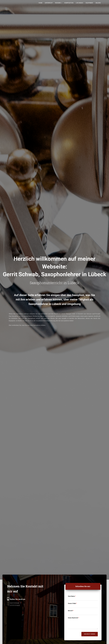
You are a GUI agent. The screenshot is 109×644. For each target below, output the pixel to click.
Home (40, 4)
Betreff (71, 611)
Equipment (89, 4)
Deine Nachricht (73, 618)
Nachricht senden (90, 634)
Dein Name (72, 596)
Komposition (69, 4)
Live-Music (79, 4)
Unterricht (49, 4)
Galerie (98, 4)
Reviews (58, 4)
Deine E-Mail (72, 603)
